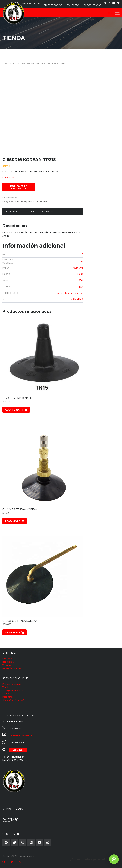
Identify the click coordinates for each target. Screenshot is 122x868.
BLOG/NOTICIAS (92, 5)
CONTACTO (73, 5)
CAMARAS (77, 299)
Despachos (8, 697)
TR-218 (79, 274)
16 (82, 254)
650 (81, 280)
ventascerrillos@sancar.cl (22, 735)
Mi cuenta (7, 659)
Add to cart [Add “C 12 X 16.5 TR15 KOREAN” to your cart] (14, 410)
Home (6, 63)
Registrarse (8, 662)
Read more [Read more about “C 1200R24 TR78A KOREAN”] (13, 633)
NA (81, 261)
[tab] (13, 211)
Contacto (7, 694)
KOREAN (78, 268)
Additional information (41, 211)
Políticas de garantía (12, 684)
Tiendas (6, 687)
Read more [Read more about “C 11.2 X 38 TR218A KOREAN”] (13, 521)
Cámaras (38, 63)
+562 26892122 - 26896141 (30, 3)
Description (13, 211)
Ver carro (7, 665)
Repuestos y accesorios (21, 63)
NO (81, 287)
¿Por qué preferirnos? (13, 700)
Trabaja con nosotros (13, 690)
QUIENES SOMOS (53, 5)
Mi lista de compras (12, 668)
